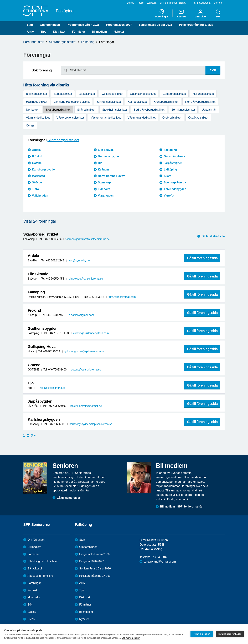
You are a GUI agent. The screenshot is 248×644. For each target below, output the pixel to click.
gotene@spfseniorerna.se (86, 370)
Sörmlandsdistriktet (183, 110)
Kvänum (103, 170)
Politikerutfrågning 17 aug (196, 25)
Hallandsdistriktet (203, 94)
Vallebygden (40, 196)
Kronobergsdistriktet (166, 102)
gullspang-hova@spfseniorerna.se (84, 351)
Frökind (37, 156)
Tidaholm (104, 189)
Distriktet (59, 32)
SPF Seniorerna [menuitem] (202, 3)
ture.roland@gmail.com (122, 297)
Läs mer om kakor (131, 638)
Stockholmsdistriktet (114, 110)
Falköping (88, 42)
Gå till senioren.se (69, 498)
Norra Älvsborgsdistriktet (200, 102)
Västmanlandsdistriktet (141, 118)
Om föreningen (50, 25)
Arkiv (30, 32)
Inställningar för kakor (230, 634)
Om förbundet (36, 540)
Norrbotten (33, 110)
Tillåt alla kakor (202, 634)
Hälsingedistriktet (37, 102)
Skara (168, 176)
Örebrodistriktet (172, 118)
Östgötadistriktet (198, 118)
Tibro (35, 189)
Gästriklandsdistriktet (143, 94)
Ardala (36, 150)
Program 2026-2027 (119, 25)
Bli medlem (99, 32)
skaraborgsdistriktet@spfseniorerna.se (87, 239)
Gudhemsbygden (109, 156)
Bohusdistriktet (63, 94)
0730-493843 (159, 557)
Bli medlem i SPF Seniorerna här (181, 507)
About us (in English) (40, 576)
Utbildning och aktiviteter (43, 561)
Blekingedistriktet (36, 94)
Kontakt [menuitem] (181, 13)
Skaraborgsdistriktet (63, 42)
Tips (43, 32)
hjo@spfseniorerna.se (53, 388)
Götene (37, 163)
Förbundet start (34, 42)
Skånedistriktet (86, 110)
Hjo (100, 163)
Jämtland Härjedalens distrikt (72, 102)
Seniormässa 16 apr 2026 (155, 25)
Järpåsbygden (173, 163)
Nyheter (119, 32)
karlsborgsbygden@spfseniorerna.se (91, 424)
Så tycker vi (35, 569)
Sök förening (42, 70)
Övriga (30, 126)
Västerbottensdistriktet (70, 118)
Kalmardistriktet (137, 102)
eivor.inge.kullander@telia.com (91, 333)
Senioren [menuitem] (218, 3)
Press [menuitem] (141, 3)
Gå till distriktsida (213, 236)
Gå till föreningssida (202, 258)
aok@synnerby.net (79, 260)
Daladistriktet (87, 94)
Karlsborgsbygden (44, 170)
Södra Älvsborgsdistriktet (149, 110)
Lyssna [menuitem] (131, 3)
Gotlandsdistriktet (112, 94)
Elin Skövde (106, 150)
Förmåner (78, 32)
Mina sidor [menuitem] (201, 13)
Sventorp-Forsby (175, 182)
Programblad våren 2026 (83, 25)
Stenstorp (104, 182)
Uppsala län (209, 110)
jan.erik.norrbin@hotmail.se (86, 406)
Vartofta (169, 196)
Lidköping (170, 170)
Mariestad (38, 176)
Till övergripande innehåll (0, 0)
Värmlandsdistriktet (38, 118)
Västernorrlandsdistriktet (106, 118)
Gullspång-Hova (174, 156)
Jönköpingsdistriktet (109, 102)
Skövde (37, 182)
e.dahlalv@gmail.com (81, 315)
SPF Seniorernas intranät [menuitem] (173, 3)
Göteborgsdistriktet (174, 94)
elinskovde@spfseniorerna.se (86, 279)
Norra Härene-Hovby (111, 176)
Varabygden (106, 196)
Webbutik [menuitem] (152, 3)
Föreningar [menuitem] (162, 13)
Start (30, 25)
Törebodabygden (175, 189)
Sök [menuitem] (218, 13)
